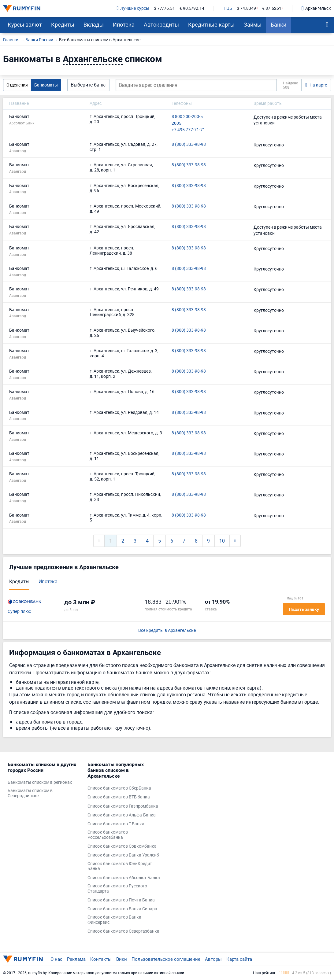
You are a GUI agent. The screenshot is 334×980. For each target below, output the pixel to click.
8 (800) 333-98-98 (189, 144)
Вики (122, 959)
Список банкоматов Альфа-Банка (122, 815)
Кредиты (63, 24)
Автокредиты (161, 24)
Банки (278, 24)
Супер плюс (19, 612)
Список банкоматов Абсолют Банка (124, 878)
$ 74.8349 (246, 8)
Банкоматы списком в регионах (40, 782)
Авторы (213, 959)
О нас (56, 959)
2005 (176, 123)
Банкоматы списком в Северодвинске (30, 793)
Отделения (17, 85)
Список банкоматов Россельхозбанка (108, 835)
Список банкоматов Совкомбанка (122, 846)
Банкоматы (46, 85)
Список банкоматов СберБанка (119, 788)
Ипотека (124, 24)
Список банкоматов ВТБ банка (119, 797)
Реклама (76, 959)
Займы (253, 24)
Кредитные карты (211, 24)
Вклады (94, 24)
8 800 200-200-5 (187, 117)
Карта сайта (239, 959)
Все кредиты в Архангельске (167, 630)
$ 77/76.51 (164, 8)
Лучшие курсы (133, 8)
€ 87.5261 (272, 8)
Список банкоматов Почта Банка (121, 900)
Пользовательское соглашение (166, 959)
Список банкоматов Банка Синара (122, 909)
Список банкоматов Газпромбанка (123, 806)
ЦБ (228, 9)
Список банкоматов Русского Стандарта (117, 889)
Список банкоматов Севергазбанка (123, 931)
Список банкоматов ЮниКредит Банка (120, 866)
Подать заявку (304, 609)
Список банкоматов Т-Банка (116, 824)
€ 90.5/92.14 (192, 8)
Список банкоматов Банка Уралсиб (123, 855)
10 (222, 541)
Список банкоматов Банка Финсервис (114, 920)
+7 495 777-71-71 (188, 130)
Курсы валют (25, 24)
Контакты (101, 959)
